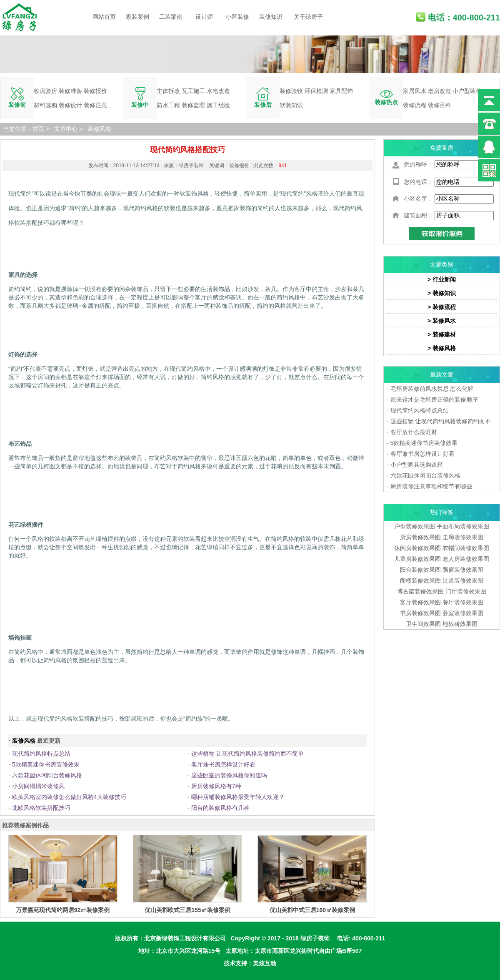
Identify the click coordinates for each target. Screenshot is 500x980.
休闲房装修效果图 (417, 548)
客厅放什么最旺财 (414, 432)
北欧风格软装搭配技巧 (41, 808)
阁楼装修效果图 (421, 580)
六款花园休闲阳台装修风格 (47, 775)
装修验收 (291, 91)
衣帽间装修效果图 (466, 548)
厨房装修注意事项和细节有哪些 (431, 486)
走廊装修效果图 (463, 537)
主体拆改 (168, 91)
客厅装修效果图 (420, 602)
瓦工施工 (193, 91)
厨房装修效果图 (420, 537)
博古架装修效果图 (420, 591)
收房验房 (45, 91)
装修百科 (440, 105)
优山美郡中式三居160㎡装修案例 (312, 910)
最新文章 (442, 374)
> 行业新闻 (442, 279)
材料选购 (45, 105)
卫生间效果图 (423, 624)
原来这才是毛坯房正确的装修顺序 (434, 400)
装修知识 (271, 17)
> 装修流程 (442, 307)
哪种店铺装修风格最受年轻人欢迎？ (238, 797)
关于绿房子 (308, 17)
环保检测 (316, 91)
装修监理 (193, 105)
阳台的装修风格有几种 (220, 808)
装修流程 (415, 105)
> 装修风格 (442, 348)
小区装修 (237, 17)
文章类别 (442, 264)
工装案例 (171, 17)
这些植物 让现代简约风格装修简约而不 (441, 421)
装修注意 (95, 105)
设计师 (204, 17)
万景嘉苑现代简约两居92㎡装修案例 (63, 910)
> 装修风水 (442, 321)
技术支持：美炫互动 (250, 963)
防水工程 (168, 105)
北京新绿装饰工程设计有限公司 (185, 938)
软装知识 (291, 105)
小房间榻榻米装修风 (38, 786)
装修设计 (70, 105)
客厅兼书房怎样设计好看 (223, 764)
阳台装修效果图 (420, 570)
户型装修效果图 (415, 526)
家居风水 (415, 91)
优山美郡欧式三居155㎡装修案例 (187, 910)
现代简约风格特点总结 (41, 754)
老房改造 (440, 91)
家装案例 (137, 17)
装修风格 (100, 129)
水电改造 (218, 91)
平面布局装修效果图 (463, 526)
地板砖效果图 (460, 624)
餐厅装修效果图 (463, 602)
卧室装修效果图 (463, 613)
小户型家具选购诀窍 (417, 465)
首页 (38, 129)
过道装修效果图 (463, 580)
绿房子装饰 (315, 938)
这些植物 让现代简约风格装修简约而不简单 (247, 754)
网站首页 (104, 17)
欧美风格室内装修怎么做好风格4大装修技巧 (69, 797)
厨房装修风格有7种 (216, 786)
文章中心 (66, 129)
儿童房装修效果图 (417, 559)
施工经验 (218, 105)
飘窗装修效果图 (463, 570)
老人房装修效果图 (466, 559)
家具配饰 (341, 91)
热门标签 (442, 512)
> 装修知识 (442, 293)
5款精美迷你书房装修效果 (46, 764)
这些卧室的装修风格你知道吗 (229, 775)
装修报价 (95, 91)
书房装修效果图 (420, 613)
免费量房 (442, 148)
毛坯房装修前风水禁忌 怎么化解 (432, 389)
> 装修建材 (442, 334)
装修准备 (70, 91)
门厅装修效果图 (466, 591)
